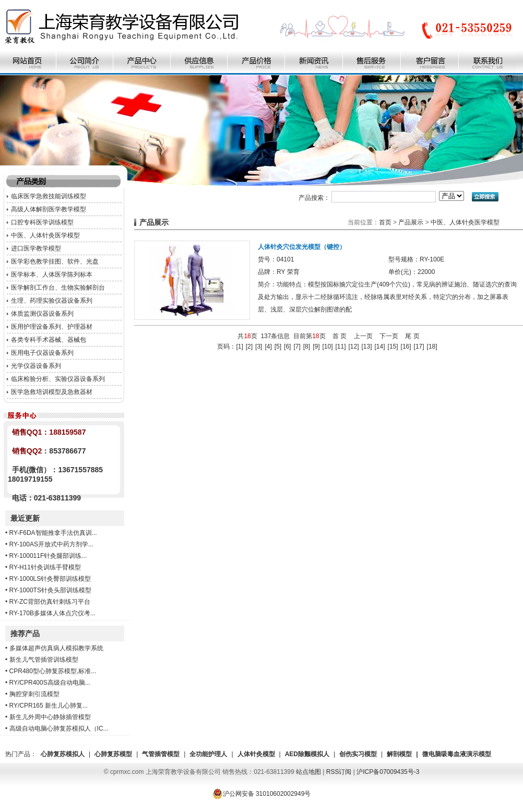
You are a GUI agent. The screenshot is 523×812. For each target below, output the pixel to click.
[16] (406, 347)
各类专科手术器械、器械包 (49, 340)
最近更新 (25, 518)
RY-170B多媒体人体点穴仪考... (52, 613)
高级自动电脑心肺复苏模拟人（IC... (59, 729)
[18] (432, 347)
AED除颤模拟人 (307, 754)
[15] (393, 347)
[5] (278, 347)
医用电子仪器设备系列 (42, 353)
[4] (268, 347)
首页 (385, 222)
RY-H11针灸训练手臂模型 (45, 567)
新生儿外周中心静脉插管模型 (50, 717)
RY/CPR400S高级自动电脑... (50, 683)
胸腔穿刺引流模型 (34, 694)
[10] (327, 347)
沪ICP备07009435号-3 (388, 772)
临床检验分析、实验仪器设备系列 (58, 379)
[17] (419, 347)
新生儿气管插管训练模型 (44, 660)
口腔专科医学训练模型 (42, 222)
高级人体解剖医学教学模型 (49, 209)
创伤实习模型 (358, 754)
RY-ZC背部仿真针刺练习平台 (50, 602)
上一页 (363, 336)
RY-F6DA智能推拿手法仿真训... (53, 533)
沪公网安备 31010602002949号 (262, 794)
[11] (340, 347)
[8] (307, 347)
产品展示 (411, 222)
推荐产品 (25, 634)
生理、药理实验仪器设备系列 (52, 301)
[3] (259, 347)
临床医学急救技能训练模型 (49, 196)
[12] (354, 347)
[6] (287, 347)
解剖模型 (399, 754)
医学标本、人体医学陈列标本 (52, 274)
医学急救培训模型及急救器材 (52, 392)
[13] (367, 347)
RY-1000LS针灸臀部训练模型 (50, 579)
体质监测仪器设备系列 (42, 314)
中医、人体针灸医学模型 (45, 235)
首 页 (340, 336)
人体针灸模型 (256, 754)
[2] (249, 347)
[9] (316, 347)
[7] (297, 347)
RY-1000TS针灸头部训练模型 (50, 590)
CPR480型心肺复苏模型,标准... (53, 671)
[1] (239, 347)
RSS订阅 (339, 772)
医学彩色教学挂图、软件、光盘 (55, 261)
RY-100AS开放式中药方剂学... (51, 544)
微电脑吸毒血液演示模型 (457, 754)
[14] (380, 347)
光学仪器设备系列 (36, 366)
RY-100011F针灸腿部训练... (48, 556)
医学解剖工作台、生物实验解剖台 (58, 288)
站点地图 (308, 772)
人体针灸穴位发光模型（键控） (302, 247)
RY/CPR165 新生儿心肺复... (49, 706)
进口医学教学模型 (36, 248)
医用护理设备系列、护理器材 (52, 327)
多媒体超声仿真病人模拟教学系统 (56, 648)
